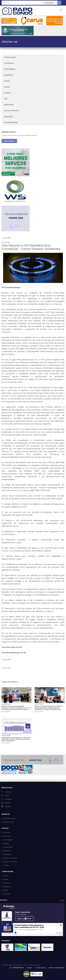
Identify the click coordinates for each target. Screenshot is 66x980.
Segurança (8, 117)
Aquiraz (6, 876)
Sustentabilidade (11, 122)
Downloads (7, 851)
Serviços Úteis (8, 847)
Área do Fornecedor (10, 858)
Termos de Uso (41, 968)
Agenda (6, 843)
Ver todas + (7, 894)
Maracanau (7, 887)
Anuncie (30, 968)
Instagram (8, 799)
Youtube (8, 806)
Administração (10, 57)
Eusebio (6, 879)
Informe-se (7, 836)
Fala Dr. (7, 87)
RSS (62, 901)
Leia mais (6, 712)
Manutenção (9, 105)
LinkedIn (8, 803)
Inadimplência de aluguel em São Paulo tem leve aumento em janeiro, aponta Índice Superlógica (16, 739)
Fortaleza (6, 883)
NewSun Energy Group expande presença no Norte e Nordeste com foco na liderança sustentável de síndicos (16, 708)
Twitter (7, 795)
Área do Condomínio (10, 862)
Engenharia (8, 75)
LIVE (6, 99)
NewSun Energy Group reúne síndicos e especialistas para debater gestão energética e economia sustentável (49, 708)
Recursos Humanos (12, 111)
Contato (6, 865)
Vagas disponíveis (9, 818)
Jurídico (7, 93)
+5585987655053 (17, 968)
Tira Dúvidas (7, 854)
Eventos (7, 81)
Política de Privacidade (57, 968)
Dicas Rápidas (10, 69)
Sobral (5, 890)
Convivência (9, 63)
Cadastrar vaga (9, 822)
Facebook (8, 792)
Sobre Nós (7, 833)
